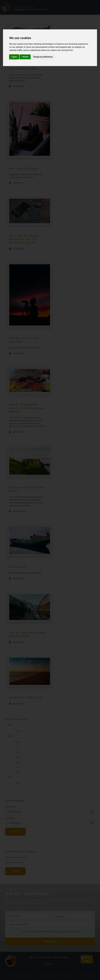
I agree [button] (14, 57)
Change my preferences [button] (43, 57)
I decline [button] (25, 57)
